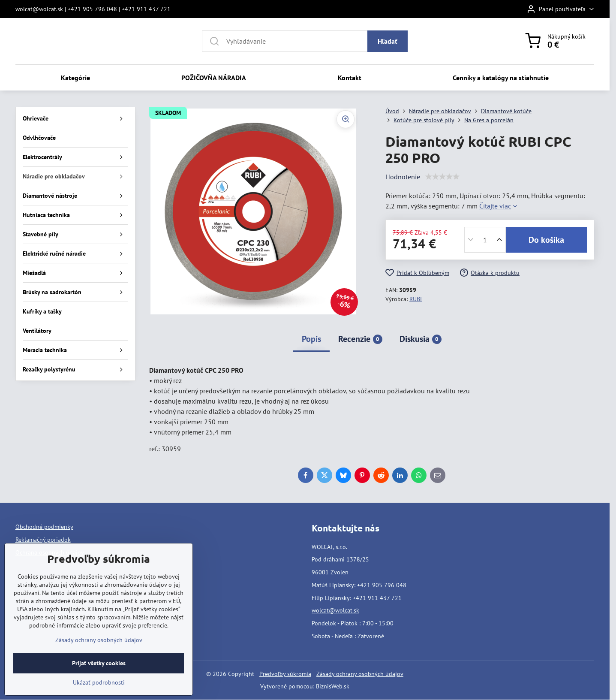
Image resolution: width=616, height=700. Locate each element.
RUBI (416, 299)
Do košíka (546, 240)
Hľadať (388, 41)
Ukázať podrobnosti (99, 682)
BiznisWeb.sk (333, 686)
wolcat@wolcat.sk (335, 610)
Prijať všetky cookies (99, 663)
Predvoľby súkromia (285, 674)
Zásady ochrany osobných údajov (360, 674)
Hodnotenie (403, 177)
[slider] (442, 177)
